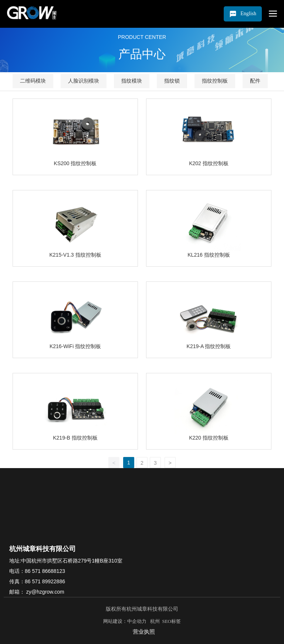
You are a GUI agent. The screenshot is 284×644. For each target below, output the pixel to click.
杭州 (154, 621)
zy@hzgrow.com (45, 592)
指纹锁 (172, 81)
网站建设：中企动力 (126, 621)
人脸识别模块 (84, 81)
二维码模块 (33, 81)
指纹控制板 (215, 81)
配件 (255, 81)
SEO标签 (171, 621)
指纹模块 (132, 81)
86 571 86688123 (45, 571)
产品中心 (142, 54)
